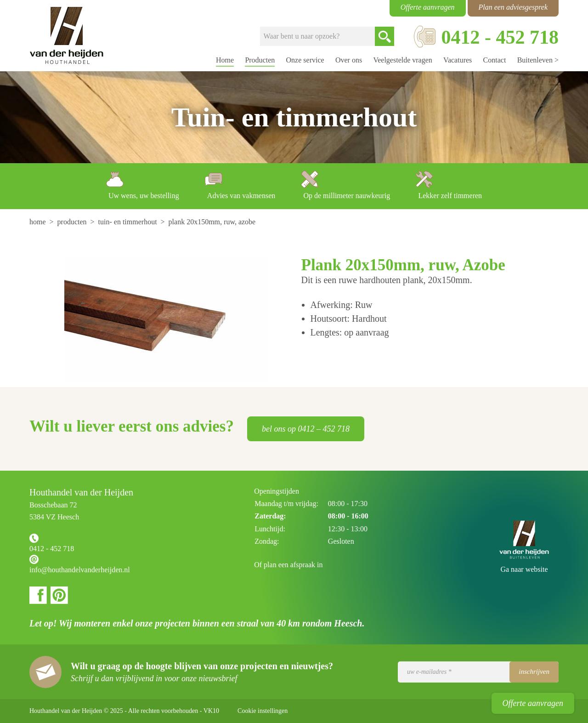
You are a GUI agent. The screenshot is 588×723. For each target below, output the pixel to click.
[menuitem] (39, 222)
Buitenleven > (538, 60)
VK (211, 711)
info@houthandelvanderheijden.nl (80, 570)
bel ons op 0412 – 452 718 (306, 429)
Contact (495, 60)
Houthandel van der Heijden (67, 36)
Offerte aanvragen (533, 703)
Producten (260, 60)
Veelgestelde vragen (402, 60)
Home (225, 60)
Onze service (305, 60)
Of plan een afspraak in (288, 565)
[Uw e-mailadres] (478, 672)
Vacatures (458, 60)
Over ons (349, 60)
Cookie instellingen (263, 711)
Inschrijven (534, 672)
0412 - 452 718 (52, 549)
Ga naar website (524, 569)
